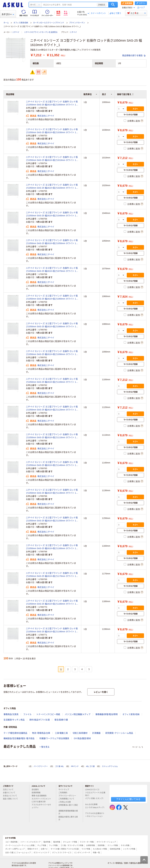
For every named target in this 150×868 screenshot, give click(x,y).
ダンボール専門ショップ (15, 849)
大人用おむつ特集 (100, 849)
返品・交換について (12, 799)
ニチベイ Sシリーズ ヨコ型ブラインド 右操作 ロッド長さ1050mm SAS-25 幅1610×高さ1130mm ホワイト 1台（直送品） (52, 492)
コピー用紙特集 (11, 842)
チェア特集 (42, 846)
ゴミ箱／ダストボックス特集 (72, 846)
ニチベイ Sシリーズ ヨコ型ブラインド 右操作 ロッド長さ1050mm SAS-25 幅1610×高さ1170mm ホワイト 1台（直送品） (52, 575)
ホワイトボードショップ (106, 842)
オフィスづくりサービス (62, 853)
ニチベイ (16, 32)
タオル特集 (125, 846)
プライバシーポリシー (68, 796)
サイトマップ (64, 790)
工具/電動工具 (61, 733)
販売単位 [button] (90, 94)
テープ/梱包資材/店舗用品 (15, 733)
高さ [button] (107, 94)
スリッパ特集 (113, 846)
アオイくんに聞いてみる (128, 799)
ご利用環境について (68, 799)
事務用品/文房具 (11, 714)
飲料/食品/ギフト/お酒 (40, 720)
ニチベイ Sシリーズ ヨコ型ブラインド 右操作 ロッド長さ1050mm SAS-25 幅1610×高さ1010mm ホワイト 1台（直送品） (52, 159)
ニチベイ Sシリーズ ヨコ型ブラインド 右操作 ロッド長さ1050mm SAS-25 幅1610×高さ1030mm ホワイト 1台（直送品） (52, 131)
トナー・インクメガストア (30, 842)
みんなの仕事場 (92, 805)
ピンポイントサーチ (82, 853)
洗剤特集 (101, 846)
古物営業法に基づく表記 (68, 806)
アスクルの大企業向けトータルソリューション (95, 815)
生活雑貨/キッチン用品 (14, 720)
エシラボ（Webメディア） (95, 809)
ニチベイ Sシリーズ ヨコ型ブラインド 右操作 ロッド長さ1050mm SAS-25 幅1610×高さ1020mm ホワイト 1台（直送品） (52, 187)
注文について (9, 790)
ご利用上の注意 (66, 802)
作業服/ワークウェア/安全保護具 (54, 738)
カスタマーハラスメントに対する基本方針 (41, 800)
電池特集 (57, 842)
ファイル (27, 714)
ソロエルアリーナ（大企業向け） (95, 794)
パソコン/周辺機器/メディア (78, 714)
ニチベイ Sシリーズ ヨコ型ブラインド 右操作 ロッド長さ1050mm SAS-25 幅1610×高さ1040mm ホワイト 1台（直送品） (52, 214)
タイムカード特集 (70, 842)
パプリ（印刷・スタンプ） (94, 800)
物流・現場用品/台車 (41, 733)
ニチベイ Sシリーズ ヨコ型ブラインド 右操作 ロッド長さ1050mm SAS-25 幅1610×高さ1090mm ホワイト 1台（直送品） (52, 353)
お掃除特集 (91, 846)
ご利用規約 (64, 793)
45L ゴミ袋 (90, 766)
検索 (113, 5)
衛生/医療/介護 (61, 720)
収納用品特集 (115, 849)
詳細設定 (102, 5)
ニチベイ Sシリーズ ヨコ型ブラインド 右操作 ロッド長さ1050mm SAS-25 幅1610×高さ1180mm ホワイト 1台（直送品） (52, 603)
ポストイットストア (41, 853)
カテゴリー (8, 14)
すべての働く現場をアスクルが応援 (65, 849)
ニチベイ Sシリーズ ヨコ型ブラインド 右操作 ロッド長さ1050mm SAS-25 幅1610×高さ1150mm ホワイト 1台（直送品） (52, 519)
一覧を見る (44, 747)
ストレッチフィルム (110, 766)
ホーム (6, 23)
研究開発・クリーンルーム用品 (119, 733)
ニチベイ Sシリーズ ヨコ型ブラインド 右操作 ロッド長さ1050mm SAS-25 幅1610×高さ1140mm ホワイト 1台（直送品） (52, 464)
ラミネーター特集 (87, 842)
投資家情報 (37, 793)
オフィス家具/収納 (21, 23)
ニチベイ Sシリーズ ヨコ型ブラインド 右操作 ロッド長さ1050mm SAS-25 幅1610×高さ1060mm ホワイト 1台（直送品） (52, 297)
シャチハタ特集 (129, 849)
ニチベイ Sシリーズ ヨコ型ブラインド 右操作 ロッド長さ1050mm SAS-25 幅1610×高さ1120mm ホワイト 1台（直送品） (52, 408)
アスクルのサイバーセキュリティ (41, 806)
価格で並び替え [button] (125, 94)
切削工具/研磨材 (80, 733)
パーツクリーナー (41, 766)
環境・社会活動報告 (40, 796)
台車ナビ (44, 849)
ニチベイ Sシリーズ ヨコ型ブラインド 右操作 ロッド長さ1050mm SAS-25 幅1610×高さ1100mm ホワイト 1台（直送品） (52, 381)
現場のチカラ (33, 849)
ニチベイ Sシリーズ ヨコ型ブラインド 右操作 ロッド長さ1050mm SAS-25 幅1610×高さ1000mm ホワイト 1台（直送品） (52, 103)
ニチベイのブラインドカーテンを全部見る (41, 32)
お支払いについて (11, 796)
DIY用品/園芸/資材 (82, 738)
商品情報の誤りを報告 (134, 55)
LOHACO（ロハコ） (94, 790)
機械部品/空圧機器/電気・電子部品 (19, 738)
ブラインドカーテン (77, 23)
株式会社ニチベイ (46, 116)
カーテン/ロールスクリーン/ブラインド (49, 23)
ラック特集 (53, 846)
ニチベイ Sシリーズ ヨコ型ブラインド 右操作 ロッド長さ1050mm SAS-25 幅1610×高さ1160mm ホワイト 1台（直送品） (52, 547)
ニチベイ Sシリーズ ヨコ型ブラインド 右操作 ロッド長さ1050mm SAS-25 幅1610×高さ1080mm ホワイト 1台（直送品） (52, 325)
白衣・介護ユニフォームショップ (18, 853)
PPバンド (75, 766)
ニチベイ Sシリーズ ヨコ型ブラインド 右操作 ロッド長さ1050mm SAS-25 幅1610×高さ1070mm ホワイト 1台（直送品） (52, 270)
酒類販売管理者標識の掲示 (68, 812)
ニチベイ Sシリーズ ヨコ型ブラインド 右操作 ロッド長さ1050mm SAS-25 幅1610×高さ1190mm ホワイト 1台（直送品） (52, 630)
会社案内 (36, 790)
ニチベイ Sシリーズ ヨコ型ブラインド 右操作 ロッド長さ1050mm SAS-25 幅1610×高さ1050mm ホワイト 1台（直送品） (52, 242)
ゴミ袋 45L (59, 766)
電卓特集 (47, 842)
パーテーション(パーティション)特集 (20, 846)
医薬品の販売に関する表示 (68, 818)
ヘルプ (142, 8)
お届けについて (10, 793)
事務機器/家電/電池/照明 (106, 714)
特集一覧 (96, 853)
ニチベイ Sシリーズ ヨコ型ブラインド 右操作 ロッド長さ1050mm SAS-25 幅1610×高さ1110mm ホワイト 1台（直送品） (52, 436)
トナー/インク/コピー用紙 (48, 714)
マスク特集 (86, 849)
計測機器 (96, 733)
